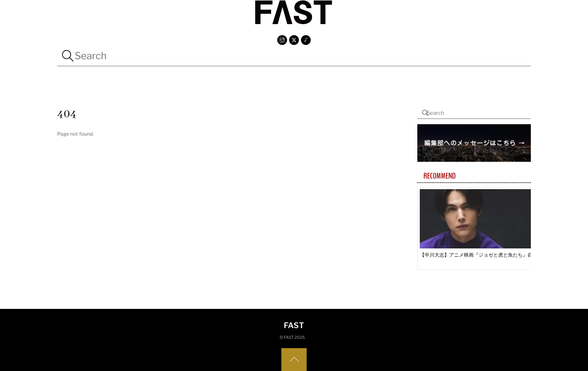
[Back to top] (294, 360)
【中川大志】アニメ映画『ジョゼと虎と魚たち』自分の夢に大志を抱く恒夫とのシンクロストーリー (479, 255)
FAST (289, 337)
